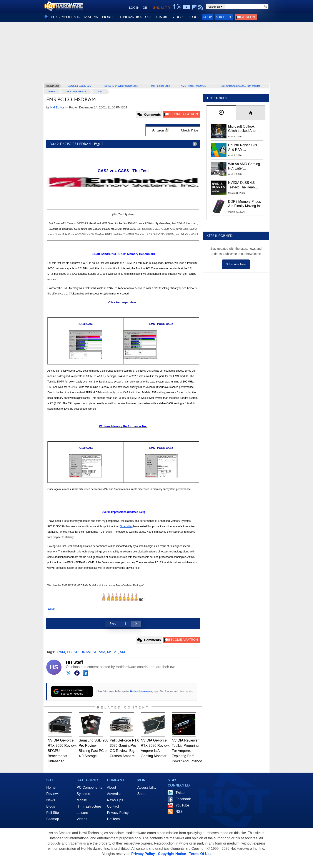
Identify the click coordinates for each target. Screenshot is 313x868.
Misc (100, 92)
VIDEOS (178, 17)
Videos (82, 819)
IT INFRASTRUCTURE (135, 17)
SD (76, 652)
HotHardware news (141, 692)
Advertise (114, 794)
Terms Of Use (200, 854)
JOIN (145, 8)
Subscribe (224, 17)
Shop (208, 17)
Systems (83, 794)
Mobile (82, 800)
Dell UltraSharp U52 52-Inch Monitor (241, 86)
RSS (179, 812)
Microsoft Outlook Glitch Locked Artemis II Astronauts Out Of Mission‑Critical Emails (245, 129)
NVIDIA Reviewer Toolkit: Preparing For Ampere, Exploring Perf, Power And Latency (187, 751)
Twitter (181, 793)
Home (51, 787)
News (51, 800)
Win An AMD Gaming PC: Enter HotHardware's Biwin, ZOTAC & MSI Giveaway (244, 166)
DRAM (86, 652)
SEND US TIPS (161, 8)
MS (110, 652)
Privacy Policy (118, 813)
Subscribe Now (236, 264)
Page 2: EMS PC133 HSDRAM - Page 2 (124, 144)
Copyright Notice (172, 854)
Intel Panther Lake (160, 86)
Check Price (189, 130)
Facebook (183, 799)
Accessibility (147, 787)
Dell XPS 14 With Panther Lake (121, 86)
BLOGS (194, 17)
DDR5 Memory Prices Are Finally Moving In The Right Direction (245, 204)
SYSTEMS (91, 17)
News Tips (115, 800)
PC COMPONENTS (66, 17)
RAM (61, 652)
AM (122, 652)
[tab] (221, 113)
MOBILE (108, 17)
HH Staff (74, 662)
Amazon (158, 130)
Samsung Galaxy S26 (79, 86)
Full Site (53, 813)
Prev (113, 624)
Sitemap (53, 819)
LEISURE (162, 17)
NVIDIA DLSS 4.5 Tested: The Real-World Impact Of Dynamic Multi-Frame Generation (244, 185)
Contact (113, 806)
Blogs (51, 806)
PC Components (76, 92)
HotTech (113, 819)
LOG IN (134, 8)
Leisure (82, 813)
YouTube (182, 805)
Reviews (53, 794)
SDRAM (99, 652)
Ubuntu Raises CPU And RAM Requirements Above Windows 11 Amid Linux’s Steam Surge (244, 148)
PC (69, 652)
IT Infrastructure (89, 806)
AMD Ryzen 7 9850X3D (194, 86)
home (52, 92)
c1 (116, 652)
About (112, 787)
